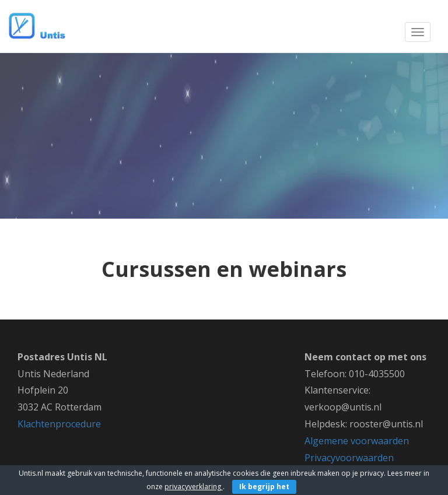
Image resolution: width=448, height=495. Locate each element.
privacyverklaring (194, 487)
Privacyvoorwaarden (349, 458)
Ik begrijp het (264, 487)
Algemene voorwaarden (357, 441)
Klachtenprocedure (59, 424)
